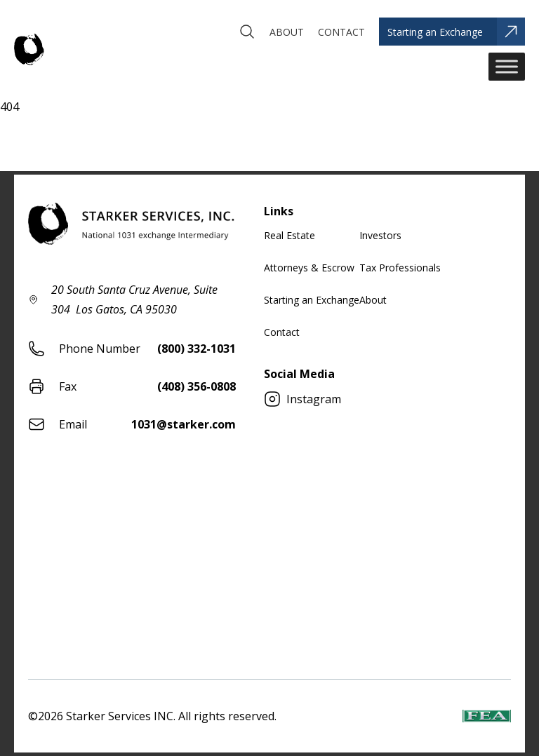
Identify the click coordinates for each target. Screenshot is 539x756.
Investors (380, 235)
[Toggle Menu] (507, 66)
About (373, 300)
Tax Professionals (400, 268)
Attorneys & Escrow (309, 268)
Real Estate (290, 235)
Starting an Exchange (312, 300)
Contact (282, 332)
